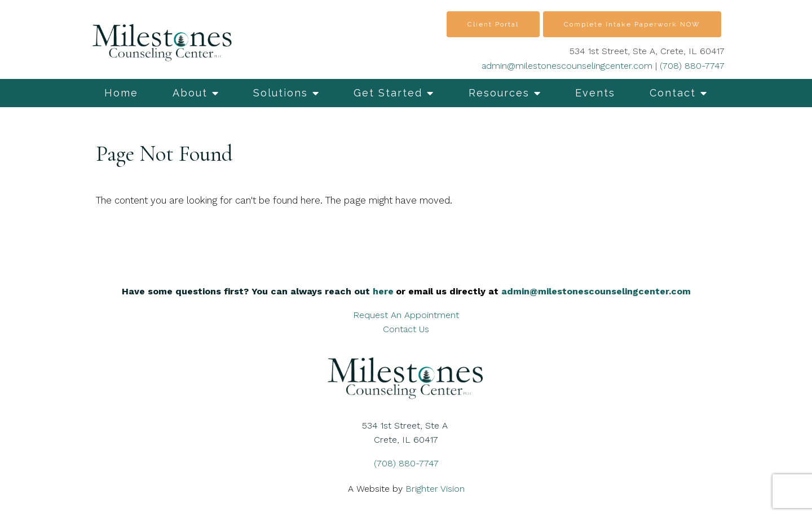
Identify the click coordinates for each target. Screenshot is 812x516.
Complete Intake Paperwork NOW (632, 24)
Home (121, 93)
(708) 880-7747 (692, 66)
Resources (499, 93)
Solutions (281, 93)
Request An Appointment (406, 315)
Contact (673, 93)
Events (595, 93)
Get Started (388, 93)
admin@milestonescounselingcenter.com (567, 66)
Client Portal (493, 24)
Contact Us (406, 329)
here (383, 291)
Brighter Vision (435, 489)
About (190, 93)
